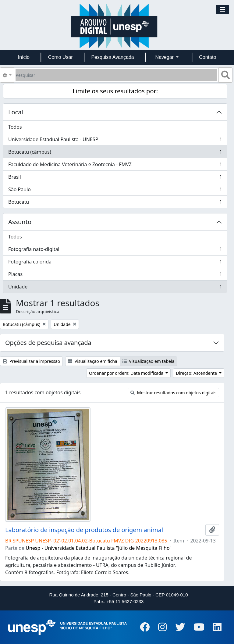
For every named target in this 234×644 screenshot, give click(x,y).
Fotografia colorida (115, 263)
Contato (207, 57)
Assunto (20, 222)
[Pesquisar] (116, 75)
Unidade (115, 288)
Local (16, 112)
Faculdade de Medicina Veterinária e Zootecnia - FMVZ (115, 166)
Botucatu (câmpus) (115, 153)
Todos (15, 127)
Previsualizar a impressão (31, 361)
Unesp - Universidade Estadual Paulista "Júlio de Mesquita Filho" (99, 548)
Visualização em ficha (93, 361)
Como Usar (60, 57)
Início (24, 57)
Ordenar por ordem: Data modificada (127, 373)
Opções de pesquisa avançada (48, 343)
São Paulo (115, 191)
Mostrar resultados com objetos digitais (173, 393)
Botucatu (115, 203)
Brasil (115, 178)
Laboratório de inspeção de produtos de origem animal (84, 530)
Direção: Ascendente (197, 373)
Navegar (165, 57)
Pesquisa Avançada (112, 57)
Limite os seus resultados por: (115, 91)
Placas (115, 275)
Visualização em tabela (149, 361)
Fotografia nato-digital (115, 250)
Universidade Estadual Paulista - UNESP (115, 141)
